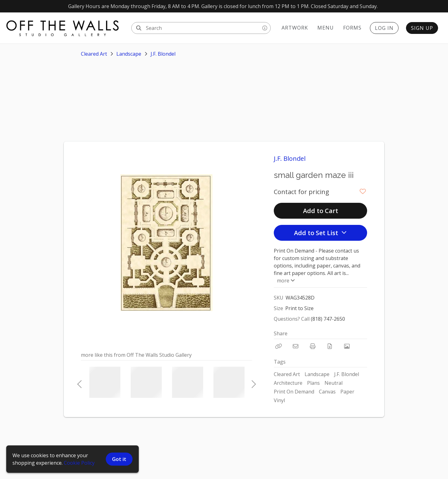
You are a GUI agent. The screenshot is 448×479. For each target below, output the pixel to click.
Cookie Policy (79, 463)
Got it (119, 459)
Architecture (288, 383)
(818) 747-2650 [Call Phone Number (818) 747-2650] (328, 319)
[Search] (139, 28)
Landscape (129, 54)
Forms (352, 28)
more (285, 281)
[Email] (296, 346)
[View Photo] (347, 346)
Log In (384, 28)
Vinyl (279, 400)
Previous (79, 382)
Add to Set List (320, 233)
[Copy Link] (278, 346)
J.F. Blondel (163, 54)
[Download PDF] (330, 346)
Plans (313, 383)
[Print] (313, 346)
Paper (347, 392)
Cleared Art (94, 54)
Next (252, 382)
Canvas (327, 392)
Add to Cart (321, 211)
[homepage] (66, 28)
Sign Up (422, 28)
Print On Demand (294, 392)
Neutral (334, 383)
